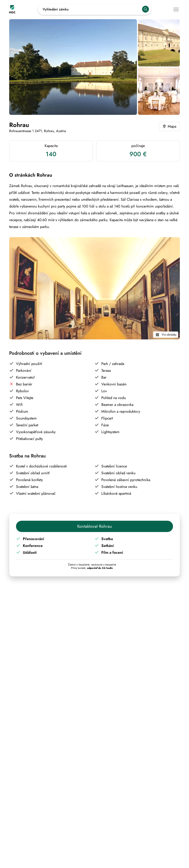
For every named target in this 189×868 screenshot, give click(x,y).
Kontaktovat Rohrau (95, 526)
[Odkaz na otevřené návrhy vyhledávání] (94, 9)
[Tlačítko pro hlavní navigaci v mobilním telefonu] (177, 9)
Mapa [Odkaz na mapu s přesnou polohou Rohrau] (169, 126)
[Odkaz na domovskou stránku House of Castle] (23, 9)
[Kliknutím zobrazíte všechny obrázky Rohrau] (73, 67)
